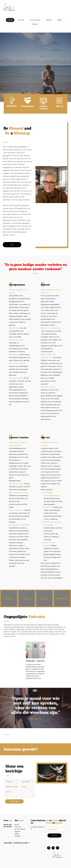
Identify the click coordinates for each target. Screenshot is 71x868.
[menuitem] (11, 20)
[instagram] (53, 848)
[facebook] (49, 848)
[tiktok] (58, 848)
